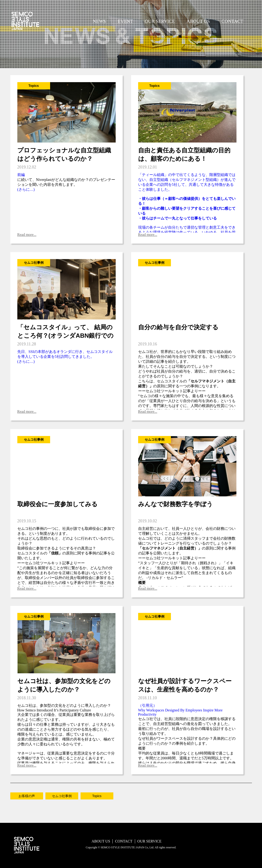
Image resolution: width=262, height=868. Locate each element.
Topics (97, 796)
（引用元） (148, 705)
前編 (21, 175)
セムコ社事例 (62, 796)
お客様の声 (27, 796)
